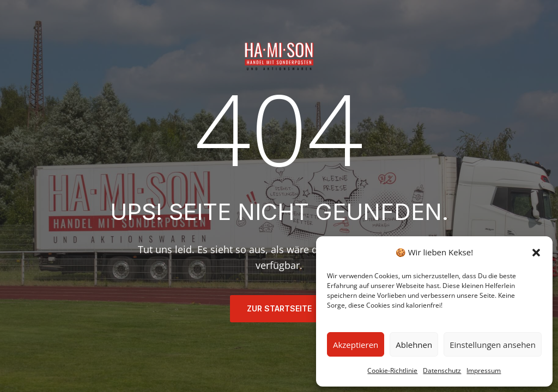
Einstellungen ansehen (493, 345)
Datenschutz (442, 370)
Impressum (484, 370)
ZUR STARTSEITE (279, 308)
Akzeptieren (356, 345)
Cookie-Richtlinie (392, 370)
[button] (536, 253)
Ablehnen (414, 345)
